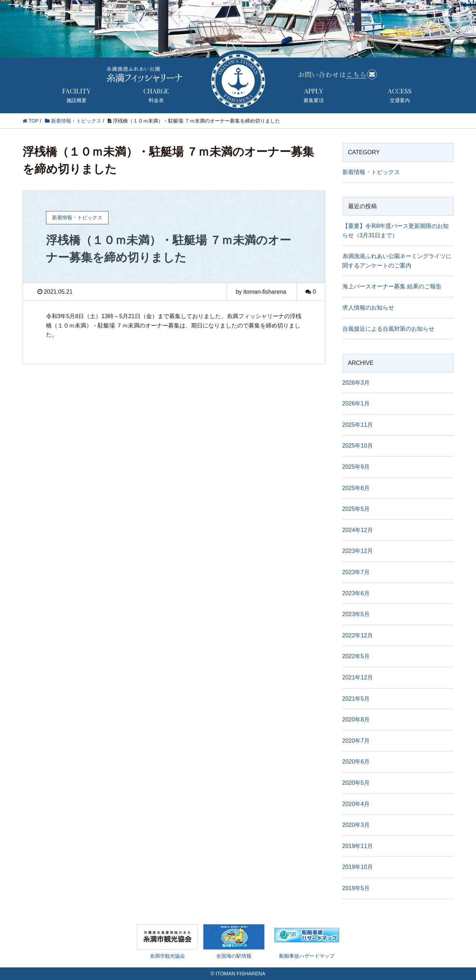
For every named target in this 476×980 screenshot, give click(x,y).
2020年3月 (356, 825)
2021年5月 (356, 699)
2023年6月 (356, 593)
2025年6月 (356, 488)
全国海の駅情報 (234, 942)
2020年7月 (356, 741)
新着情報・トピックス (371, 172)
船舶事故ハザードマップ (307, 947)
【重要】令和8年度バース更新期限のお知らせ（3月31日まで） (396, 231)
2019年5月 (356, 888)
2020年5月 (356, 783)
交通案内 (400, 95)
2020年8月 (356, 720)
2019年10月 (358, 867)
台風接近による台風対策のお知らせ (388, 329)
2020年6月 (356, 762)
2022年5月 (356, 656)
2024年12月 (358, 530)
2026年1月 (356, 404)
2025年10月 (358, 446)
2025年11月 (358, 425)
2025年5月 (356, 509)
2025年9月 (356, 467)
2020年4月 (356, 804)
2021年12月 (358, 677)
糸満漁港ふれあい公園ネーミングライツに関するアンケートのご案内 (397, 261)
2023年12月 (358, 551)
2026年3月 (356, 383)
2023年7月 (356, 572)
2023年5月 (356, 614)
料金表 (156, 95)
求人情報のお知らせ (368, 308)
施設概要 (77, 95)
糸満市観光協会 (167, 942)
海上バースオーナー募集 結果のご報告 (392, 286)
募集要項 (314, 95)
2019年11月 (358, 846)
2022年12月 (358, 635)
